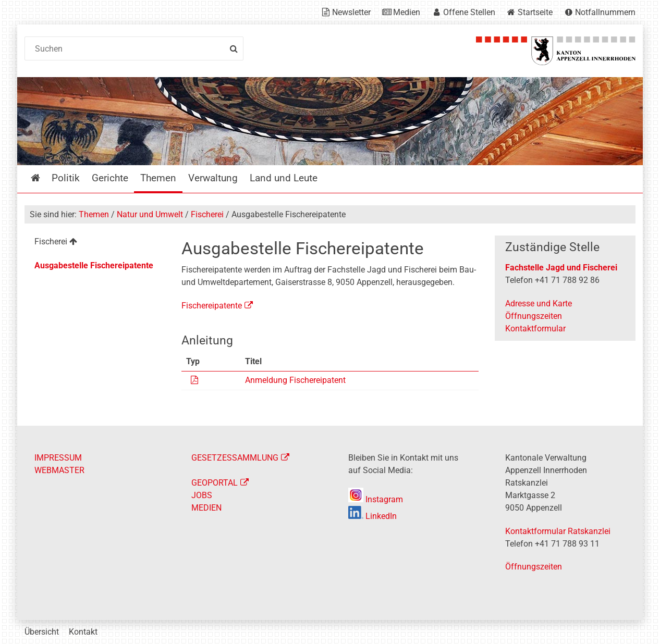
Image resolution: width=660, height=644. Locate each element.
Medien (407, 12)
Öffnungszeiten (534, 316)
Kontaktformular (535, 329)
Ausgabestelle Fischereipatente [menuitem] (94, 265)
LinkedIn (372, 516)
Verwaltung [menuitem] (213, 178)
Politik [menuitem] (66, 178)
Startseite (535, 12)
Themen (94, 214)
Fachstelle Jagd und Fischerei (561, 268)
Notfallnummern (605, 12)
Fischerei (207, 214)
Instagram (376, 499)
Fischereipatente (212, 306)
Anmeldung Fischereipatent (295, 380)
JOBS (202, 495)
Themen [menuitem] (158, 178)
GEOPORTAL (215, 483)
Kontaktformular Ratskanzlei (558, 531)
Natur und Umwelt (150, 214)
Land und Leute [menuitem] (284, 178)
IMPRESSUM (58, 458)
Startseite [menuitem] (43, 178)
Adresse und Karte (539, 304)
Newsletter (351, 12)
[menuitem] (95, 243)
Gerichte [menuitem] (110, 178)
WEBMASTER (59, 470)
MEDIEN (206, 508)
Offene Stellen (469, 12)
